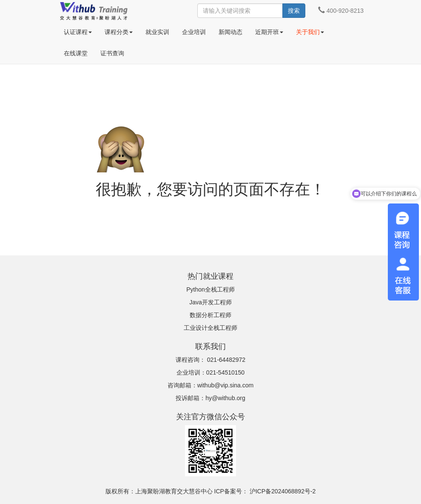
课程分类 (119, 32)
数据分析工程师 (210, 315)
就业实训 (157, 32)
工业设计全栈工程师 (210, 328)
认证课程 (78, 32)
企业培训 (194, 32)
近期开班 (269, 32)
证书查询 (112, 53)
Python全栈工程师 (210, 289)
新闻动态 (230, 32)
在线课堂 (76, 53)
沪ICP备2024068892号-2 (283, 491)
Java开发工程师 (210, 302)
